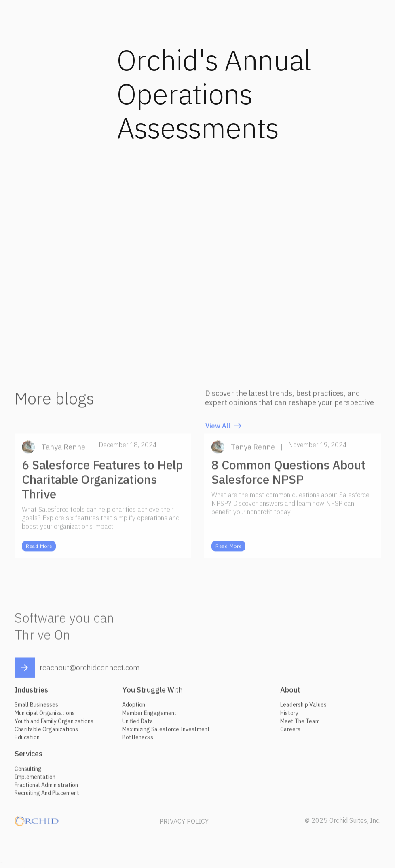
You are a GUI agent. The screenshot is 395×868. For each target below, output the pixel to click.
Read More (39, 549)
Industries (31, 693)
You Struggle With (152, 693)
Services (29, 757)
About (290, 693)
